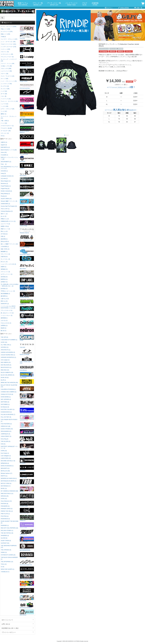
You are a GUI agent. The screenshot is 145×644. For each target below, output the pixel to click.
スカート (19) (4, 74)
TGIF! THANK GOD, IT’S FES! (27, 360)
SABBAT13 (27, 302)
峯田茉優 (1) (4, 318)
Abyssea (27, 209)
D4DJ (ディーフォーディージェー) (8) (9, 158)
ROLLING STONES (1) (7, 531)
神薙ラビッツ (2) (5, 229)
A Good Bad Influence (27, 65)
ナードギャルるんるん (27, 432)
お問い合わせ (18, 624)
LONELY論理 (27, 475)
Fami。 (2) (4, 164)
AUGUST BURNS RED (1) (8, 355)
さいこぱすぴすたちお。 (27, 238)
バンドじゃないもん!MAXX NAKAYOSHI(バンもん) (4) (8, 307)
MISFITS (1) (4, 476)
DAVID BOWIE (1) (6, 397)
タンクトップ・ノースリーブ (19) (9, 60)
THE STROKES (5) (6, 550)
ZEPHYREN (27, 555)
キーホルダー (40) (6, 131)
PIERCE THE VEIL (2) (7, 511)
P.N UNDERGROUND (27, 93)
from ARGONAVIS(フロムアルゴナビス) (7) (9, 168)
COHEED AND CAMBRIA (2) (9, 392)
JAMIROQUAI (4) (5, 434)
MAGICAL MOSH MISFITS (27, 130)
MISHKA (27, 490)
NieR (27, 439)
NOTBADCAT (27, 288)
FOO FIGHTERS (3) (6, 424)
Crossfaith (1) (4, 155)
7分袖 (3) (3, 37)
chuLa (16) (4, 152)
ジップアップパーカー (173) (8, 47)
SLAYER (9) (4, 538)
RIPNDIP (121, 49)
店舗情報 (95, 4)
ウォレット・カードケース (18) (9, 101)
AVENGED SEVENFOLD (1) (8, 357)
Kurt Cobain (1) (5, 453)
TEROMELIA (27, 532)
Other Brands (27, 591)
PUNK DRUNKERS (27, 145)
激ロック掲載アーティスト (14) (9, 244)
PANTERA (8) (4, 504)
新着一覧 (138, 8)
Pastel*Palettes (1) (6, 186)
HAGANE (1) (4, 171)
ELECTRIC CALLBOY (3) (8, 409)
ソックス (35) (4, 106)
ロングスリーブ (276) (7, 32)
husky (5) (3, 173)
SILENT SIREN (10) (6, 199)
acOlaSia (27, 570)
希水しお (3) (4, 231)
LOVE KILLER (27, 540)
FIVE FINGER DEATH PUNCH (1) (9, 420)
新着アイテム (23, 4)
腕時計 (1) (4, 114)
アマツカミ (27, 259)
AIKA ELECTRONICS (27, 411)
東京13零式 (27, 266)
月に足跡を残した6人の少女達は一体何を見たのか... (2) (10, 285)
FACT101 (27, 497)
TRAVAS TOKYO (27, 231)
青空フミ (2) (4, 214)
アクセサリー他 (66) (6, 128)
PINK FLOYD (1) (5, 514)
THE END (27, 345)
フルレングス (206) (6, 69)
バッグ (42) (4, 91)
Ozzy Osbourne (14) (6, 501)
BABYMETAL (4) (5, 147)
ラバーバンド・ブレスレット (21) (9, 117)
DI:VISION (27, 461)
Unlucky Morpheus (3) (7, 211)
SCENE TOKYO (27, 43)
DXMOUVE (27, 316)
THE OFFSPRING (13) (7, 562)
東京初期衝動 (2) (5, 294)
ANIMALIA (27, 518)
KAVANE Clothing (27, 245)
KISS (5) (3, 444)
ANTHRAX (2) (5, 347)
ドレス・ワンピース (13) (7, 76)
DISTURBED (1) (5, 404)
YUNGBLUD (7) (5, 572)
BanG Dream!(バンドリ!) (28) (9, 150)
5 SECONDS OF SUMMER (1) (9, 340)
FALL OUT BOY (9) (6, 417)
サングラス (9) (5, 86)
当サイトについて (18, 620)
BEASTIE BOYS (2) (6, 367)
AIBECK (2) (4, 142)
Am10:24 (27, 309)
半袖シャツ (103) (5, 29)
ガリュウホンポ (27, 511)
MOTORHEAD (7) (6, 486)
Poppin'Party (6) (5, 189)
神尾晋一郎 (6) (5, 226)
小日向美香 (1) (5, 247)
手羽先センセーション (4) (8, 291)
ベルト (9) (4, 96)
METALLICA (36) (5, 471)
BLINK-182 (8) (5, 378)
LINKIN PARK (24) (6, 458)
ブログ (85, 4)
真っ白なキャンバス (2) (7, 313)
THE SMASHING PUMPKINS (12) (9, 546)
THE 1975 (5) (4, 337)
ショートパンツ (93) (6, 71)
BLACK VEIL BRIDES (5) (8, 375)
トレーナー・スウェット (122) (9, 39)
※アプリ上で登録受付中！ (121, 110)
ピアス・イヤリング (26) (7, 109)
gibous (27, 138)
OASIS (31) (4, 499)
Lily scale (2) (4, 178)
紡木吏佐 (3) (4, 289)
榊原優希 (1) (4, 252)
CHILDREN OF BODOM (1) (8, 389)
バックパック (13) (6, 99)
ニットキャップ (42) (6, 84)
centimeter (27, 159)
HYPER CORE (27, 504)
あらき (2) (4, 216)
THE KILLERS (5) (6, 441)
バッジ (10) (4, 123)
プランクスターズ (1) (7, 310)
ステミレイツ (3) (5, 272)
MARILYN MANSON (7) (7, 466)
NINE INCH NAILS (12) (7, 494)
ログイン (109, 8)
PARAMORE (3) (5, 506)
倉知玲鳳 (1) (4, 239)
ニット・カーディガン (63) (8, 42)
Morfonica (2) (4, 184)
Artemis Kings (27, 223)
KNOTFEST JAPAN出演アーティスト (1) (10, 447)
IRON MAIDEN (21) (6, 431)
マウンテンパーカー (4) (7, 57)
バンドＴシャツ (71, 4)
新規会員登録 (124, 8)
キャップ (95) (4, 79)
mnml (27, 195)
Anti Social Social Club (27, 563)
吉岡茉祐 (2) (4, 326)
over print (27, 36)
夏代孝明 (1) (4, 296)
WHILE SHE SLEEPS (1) (8, 569)
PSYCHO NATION (27, 86)
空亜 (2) (3, 236)
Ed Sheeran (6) (5, 407)
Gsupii (27, 338)
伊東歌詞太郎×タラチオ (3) (8, 221)
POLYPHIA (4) (5, 516)
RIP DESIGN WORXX (27, 605)
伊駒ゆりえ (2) (5, 219)
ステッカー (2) (5, 133)
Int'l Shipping (104, 51)
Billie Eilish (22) (5, 370)
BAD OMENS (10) (6, 362)
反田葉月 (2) (4, 282)
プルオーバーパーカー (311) (8, 44)
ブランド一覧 (38, 4)
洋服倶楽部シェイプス (27, 397)
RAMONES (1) (5, 525)
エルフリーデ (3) (5, 224)
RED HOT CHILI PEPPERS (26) (9, 528)
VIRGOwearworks (27, 180)
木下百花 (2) (4, 234)
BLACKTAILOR (27, 188)
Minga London (27, 79)
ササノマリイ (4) (5, 254)
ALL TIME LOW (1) (6, 345)
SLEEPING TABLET (27, 252)
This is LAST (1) (5, 209)
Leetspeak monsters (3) (7, 176)
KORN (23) (4, 451)
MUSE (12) (4, 488)
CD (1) (3, 136)
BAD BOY (27, 404)
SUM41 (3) (4, 552)
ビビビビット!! (27, 418)
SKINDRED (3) (5, 536)
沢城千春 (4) (4, 257)
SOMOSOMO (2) (5, 204)
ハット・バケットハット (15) (9, 81)
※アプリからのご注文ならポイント (121, 87)
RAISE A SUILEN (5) (6, 191)
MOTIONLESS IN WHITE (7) (9, 481)
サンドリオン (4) (5, 259)
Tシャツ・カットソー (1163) (9, 27)
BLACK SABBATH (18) (7, 372)
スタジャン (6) (5, 52)
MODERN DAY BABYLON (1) (9, 478)
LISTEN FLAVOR (27, 100)
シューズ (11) (4, 104)
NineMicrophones (27, 295)
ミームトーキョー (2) (7, 315)
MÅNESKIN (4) (5, 463)
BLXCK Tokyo (27, 454)
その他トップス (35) (6, 66)
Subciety (27, 57)
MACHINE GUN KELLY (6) (8, 461)
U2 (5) (2, 567)
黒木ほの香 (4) (5, 241)
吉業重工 (27, 166)
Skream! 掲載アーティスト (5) (9, 201)
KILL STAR (27, 72)
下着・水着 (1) (5, 121)
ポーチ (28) (4, 94)
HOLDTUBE (27, 598)
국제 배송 (129, 51)
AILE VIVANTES (27, 447)
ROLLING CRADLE (27, 382)
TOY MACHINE (27, 152)
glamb (27, 50)
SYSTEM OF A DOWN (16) (8, 555)
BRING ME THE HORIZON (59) (9, 383)
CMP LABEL (27, 281)
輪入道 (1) (4, 331)
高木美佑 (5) (4, 277)
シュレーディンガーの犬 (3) (8, 264)
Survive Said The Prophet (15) (9, 206)
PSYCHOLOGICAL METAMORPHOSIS (27, 548)
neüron (27, 331)
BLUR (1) (3, 380)
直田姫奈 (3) (4, 269)
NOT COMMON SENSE (27, 577)
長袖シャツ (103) (5, 34)
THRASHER (27, 375)
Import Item (27, 584)
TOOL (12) (4, 564)
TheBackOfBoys (27, 482)
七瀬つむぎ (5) (5, 299)
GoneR (27, 389)
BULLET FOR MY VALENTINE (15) (9, 386)
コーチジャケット (104, 49)
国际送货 (112, 51)
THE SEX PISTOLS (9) (7, 533)
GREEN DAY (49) (5, 426)
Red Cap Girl (27, 107)
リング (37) (4, 111)
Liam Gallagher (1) (6, 456)
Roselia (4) (4, 196)
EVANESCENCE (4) (6, 412)
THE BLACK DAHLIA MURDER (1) (9, 558)
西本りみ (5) (4, 301)
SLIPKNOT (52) (5, 543)
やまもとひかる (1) (6, 323)
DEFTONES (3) (5, 402)
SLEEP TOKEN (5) (6, 541)
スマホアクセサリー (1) (7, 126)
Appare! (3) (4, 145)
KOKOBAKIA (27, 368)
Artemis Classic (27, 216)
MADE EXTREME (27, 352)
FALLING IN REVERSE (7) (8, 415)
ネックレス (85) (5, 89)
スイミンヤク (27, 525)
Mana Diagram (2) (6, 181)
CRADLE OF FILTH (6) (7, 394)
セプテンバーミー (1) (7, 274)
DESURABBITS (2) (6, 162)
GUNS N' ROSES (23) (7, 429)
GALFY (27, 29)
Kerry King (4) (4, 439)
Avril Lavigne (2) (5, 360)
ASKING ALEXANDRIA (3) (8, 352)
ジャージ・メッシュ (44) (7, 63)
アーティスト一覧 (54, 4)
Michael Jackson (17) (6, 473)
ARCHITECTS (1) (6, 350)
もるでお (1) (4, 320)
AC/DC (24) (4, 342)
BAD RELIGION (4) (6, 365)
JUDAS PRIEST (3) (6, 436)
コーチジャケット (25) (7, 54)
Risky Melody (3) (5, 194)
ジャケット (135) (5, 49)
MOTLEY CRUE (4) (6, 483)
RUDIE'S (27, 202)
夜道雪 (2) (4, 328)
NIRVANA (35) (5, 496)
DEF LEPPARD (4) (6, 399)
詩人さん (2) (4, 262)
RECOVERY (27, 173)
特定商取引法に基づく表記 (18, 628)
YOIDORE (27, 115)
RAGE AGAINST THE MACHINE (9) (10, 522)
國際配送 (121, 51)
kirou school (27, 613)
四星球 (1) (4, 267)
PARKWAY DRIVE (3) (7, 509)
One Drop (27, 324)
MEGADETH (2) (5, 468)
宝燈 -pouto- (27, 273)
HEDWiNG (27, 468)
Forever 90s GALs (27, 425)
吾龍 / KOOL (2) (5, 249)
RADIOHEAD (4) (5, 519)
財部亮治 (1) (4, 279)
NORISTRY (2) (5, 304)
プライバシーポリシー (18, 632)
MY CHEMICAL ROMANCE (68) (9, 491)
